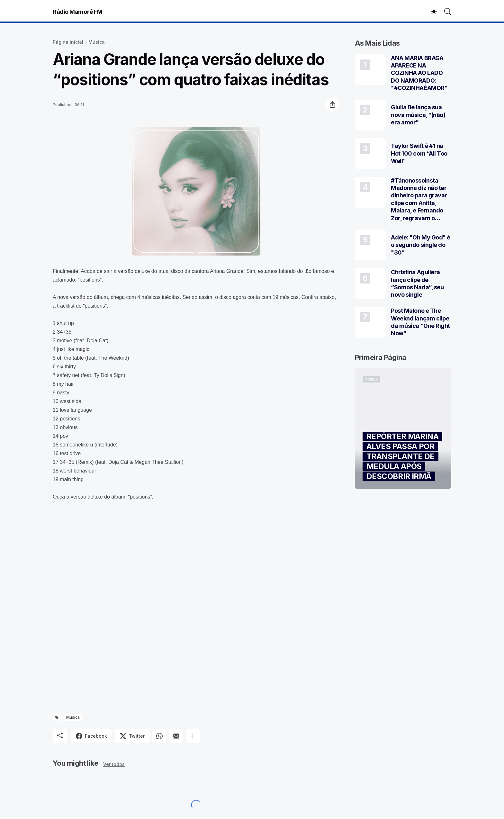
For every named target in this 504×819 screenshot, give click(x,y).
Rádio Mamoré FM (77, 12)
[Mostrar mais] (193, 736)
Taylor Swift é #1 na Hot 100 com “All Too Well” (419, 153)
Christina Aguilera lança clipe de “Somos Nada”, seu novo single (417, 283)
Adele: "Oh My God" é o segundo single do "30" (421, 245)
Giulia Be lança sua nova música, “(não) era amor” (418, 115)
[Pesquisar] (445, 12)
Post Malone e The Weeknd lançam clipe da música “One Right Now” (420, 322)
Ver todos (114, 764)
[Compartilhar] (332, 104)
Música (97, 42)
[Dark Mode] (431, 12)
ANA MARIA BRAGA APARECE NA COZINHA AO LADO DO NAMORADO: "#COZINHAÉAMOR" (419, 73)
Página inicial (68, 42)
